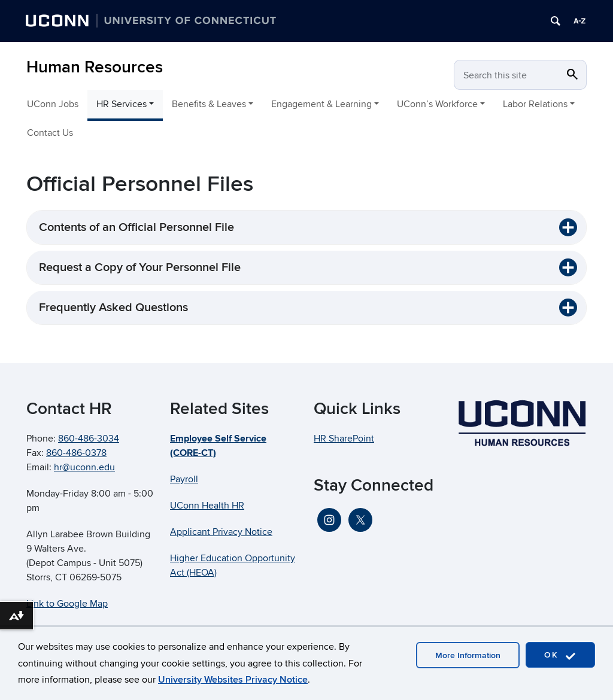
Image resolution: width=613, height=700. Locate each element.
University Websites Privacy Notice (233, 680)
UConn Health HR (207, 506)
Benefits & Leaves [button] (209, 104)
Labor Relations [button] (535, 104)
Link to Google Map (67, 604)
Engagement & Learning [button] (321, 104)
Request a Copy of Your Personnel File (140, 267)
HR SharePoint (344, 439)
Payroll (184, 479)
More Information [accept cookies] (468, 655)
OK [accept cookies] (560, 655)
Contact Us (50, 133)
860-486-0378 (76, 453)
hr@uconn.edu (84, 467)
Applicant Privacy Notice (221, 532)
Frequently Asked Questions (113, 308)
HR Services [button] (122, 104)
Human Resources (95, 67)
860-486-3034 (89, 439)
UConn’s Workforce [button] (437, 104)
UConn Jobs (53, 104)
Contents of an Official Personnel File (136, 227)
